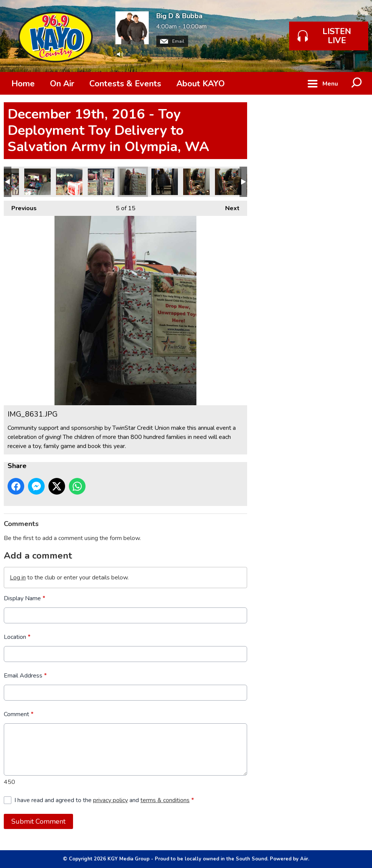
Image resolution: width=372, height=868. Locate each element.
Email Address (25, 676)
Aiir (304, 859)
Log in (18, 578)
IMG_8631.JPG (133, 182)
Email (172, 41)
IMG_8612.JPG (37, 182)
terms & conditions (165, 800)
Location (17, 637)
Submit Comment (38, 821)
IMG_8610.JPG (101, 182)
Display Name (25, 598)
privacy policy (111, 800)
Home (23, 84)
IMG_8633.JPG (228, 182)
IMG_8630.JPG (165, 182)
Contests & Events (125, 84)
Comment (19, 714)
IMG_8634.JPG (196, 182)
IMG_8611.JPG (69, 182)
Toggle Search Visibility (357, 83)
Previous (20, 207)
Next (229, 207)
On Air (62, 84)
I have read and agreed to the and (104, 800)
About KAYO (201, 84)
